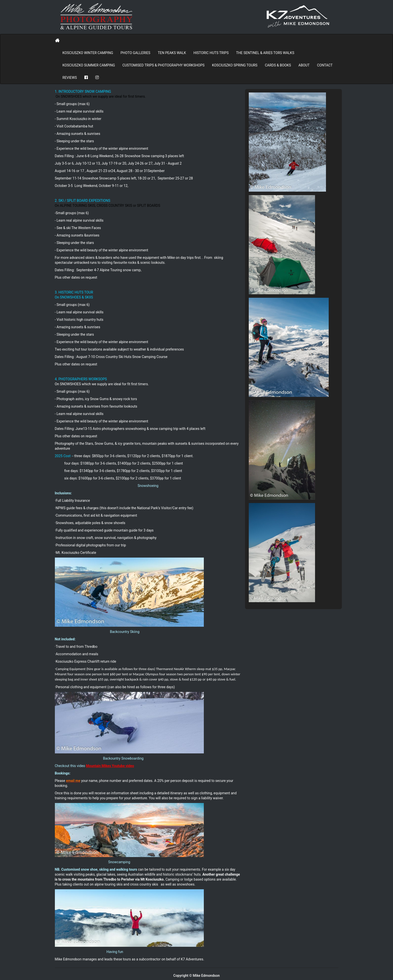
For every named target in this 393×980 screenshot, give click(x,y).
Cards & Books (278, 65)
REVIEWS (70, 78)
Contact (325, 65)
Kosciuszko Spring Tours (235, 65)
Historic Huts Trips (211, 53)
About (304, 65)
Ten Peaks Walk (172, 53)
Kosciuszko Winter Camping (88, 53)
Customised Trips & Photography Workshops (163, 65)
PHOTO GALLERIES (135, 53)
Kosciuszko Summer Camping (89, 65)
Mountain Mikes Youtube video (110, 766)
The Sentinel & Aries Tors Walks (265, 53)
